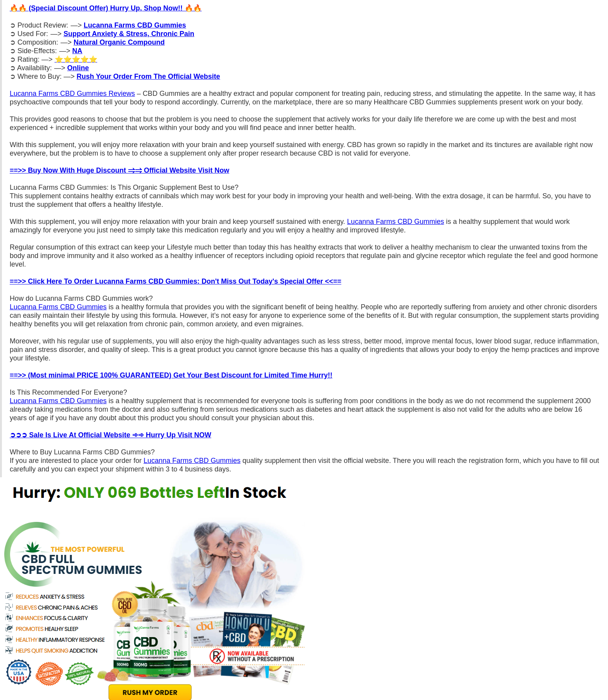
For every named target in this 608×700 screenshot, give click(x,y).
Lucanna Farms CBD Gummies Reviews (72, 94)
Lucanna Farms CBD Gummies (396, 222)
